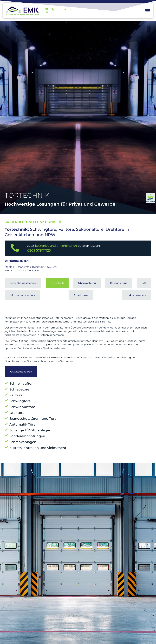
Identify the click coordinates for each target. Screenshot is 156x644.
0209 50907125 (39, 250)
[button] (147, 11)
